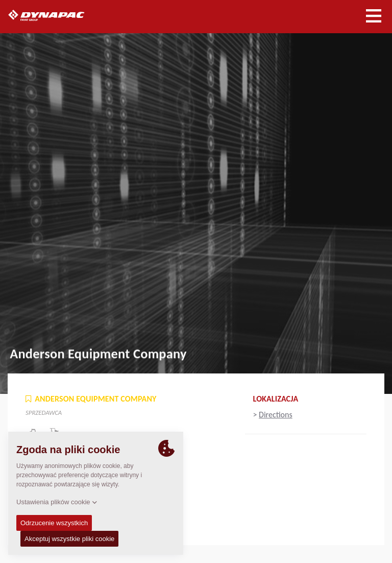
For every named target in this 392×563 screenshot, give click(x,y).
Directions (276, 415)
